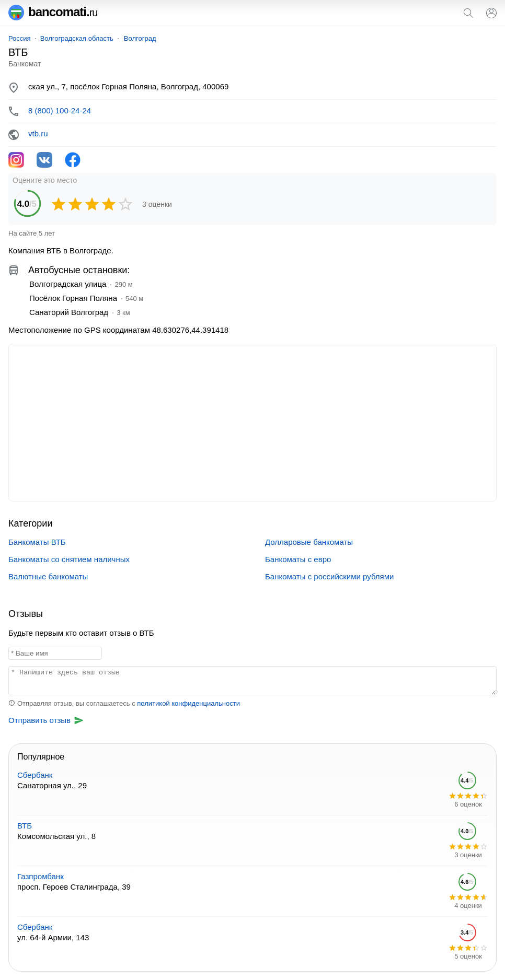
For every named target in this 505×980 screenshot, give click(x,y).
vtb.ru (38, 133)
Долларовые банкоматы (309, 542)
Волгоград (140, 38)
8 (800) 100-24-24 (60, 110)
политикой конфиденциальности (188, 703)
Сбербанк (35, 775)
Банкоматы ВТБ (37, 542)
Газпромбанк (41, 876)
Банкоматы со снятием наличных (69, 559)
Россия (20, 38)
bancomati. (53, 12)
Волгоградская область (77, 38)
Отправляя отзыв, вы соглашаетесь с (124, 703)
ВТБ (25, 826)
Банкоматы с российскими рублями (329, 576)
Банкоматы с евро (298, 559)
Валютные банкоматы (48, 576)
